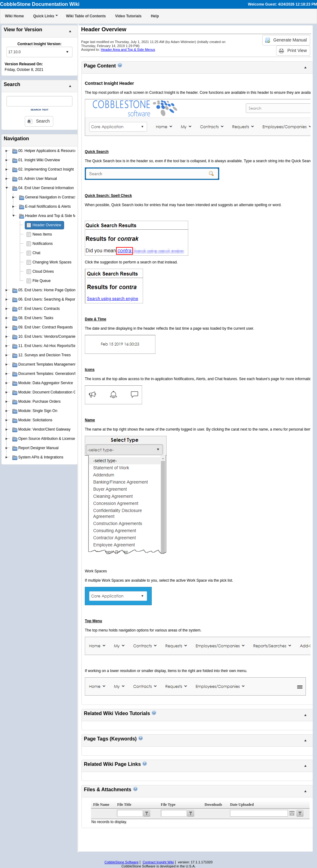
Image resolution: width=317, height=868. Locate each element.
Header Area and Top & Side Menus (128, 50)
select (67, 52)
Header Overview (47, 225)
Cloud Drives (43, 271)
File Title (124, 805)
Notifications (43, 244)
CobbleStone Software (121, 862)
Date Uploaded (242, 805)
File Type (168, 805)
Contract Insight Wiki (158, 862)
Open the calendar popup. (292, 813)
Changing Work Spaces (52, 262)
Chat (36, 253)
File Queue (42, 281)
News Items (42, 234)
